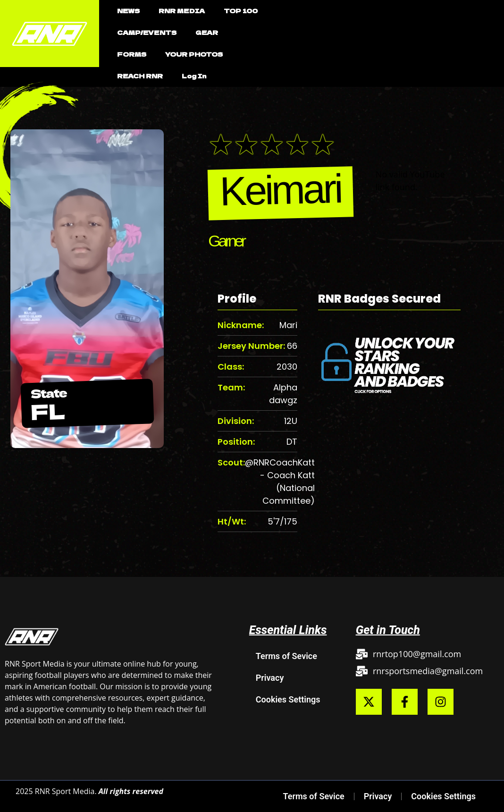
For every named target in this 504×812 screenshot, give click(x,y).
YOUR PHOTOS (194, 54)
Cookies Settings (288, 699)
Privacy (270, 678)
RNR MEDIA (182, 11)
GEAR (207, 32)
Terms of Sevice (286, 656)
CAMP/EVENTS (147, 32)
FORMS (132, 54)
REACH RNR (140, 76)
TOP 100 (241, 11)
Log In (194, 76)
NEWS (128, 11)
